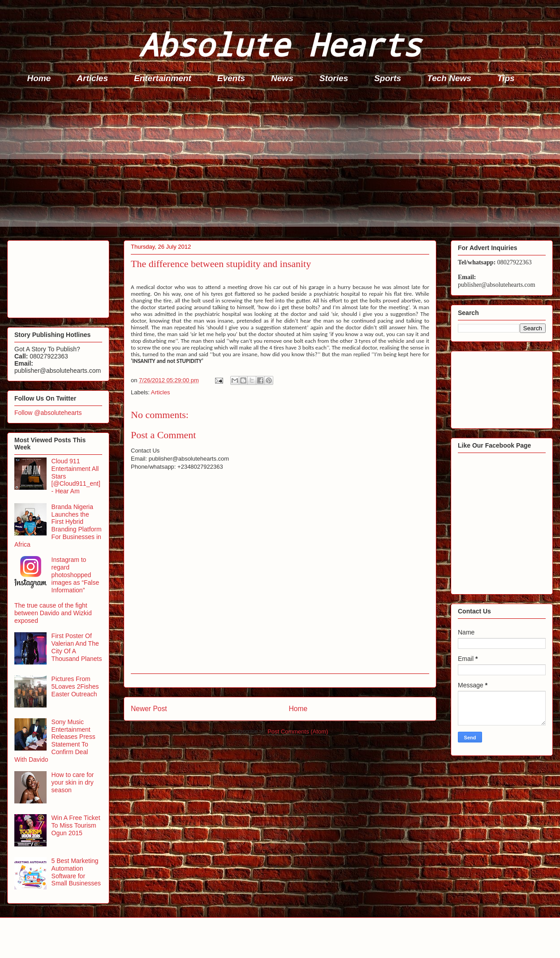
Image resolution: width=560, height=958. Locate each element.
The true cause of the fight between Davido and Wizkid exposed (53, 613)
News (282, 78)
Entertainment (163, 78)
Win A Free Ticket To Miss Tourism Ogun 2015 (76, 825)
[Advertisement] (283, 164)
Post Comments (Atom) (298, 731)
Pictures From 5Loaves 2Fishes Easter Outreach (75, 686)
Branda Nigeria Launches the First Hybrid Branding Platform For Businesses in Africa (58, 526)
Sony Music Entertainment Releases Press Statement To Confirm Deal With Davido (55, 741)
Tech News (449, 78)
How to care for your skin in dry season (73, 782)
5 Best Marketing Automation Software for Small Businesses (76, 872)
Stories (334, 78)
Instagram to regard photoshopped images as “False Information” (75, 575)
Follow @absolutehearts (48, 413)
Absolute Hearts (280, 44)
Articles (92, 78)
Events (231, 78)
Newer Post (149, 709)
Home (39, 78)
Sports (388, 78)
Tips (506, 78)
